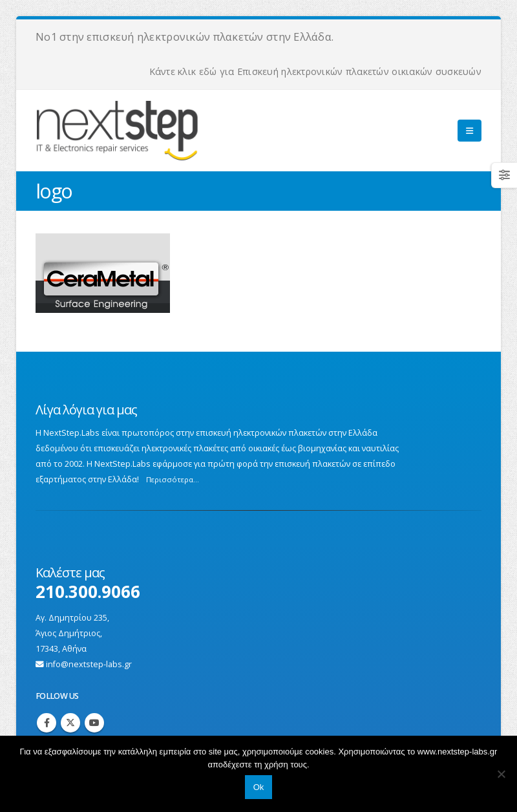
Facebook (47, 723)
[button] (470, 131)
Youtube (94, 723)
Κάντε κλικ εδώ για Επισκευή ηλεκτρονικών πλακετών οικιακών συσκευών (315, 71)
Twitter (70, 723)
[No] (501, 774)
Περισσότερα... (173, 479)
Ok (259, 787)
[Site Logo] (162, 131)
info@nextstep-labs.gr (89, 664)
